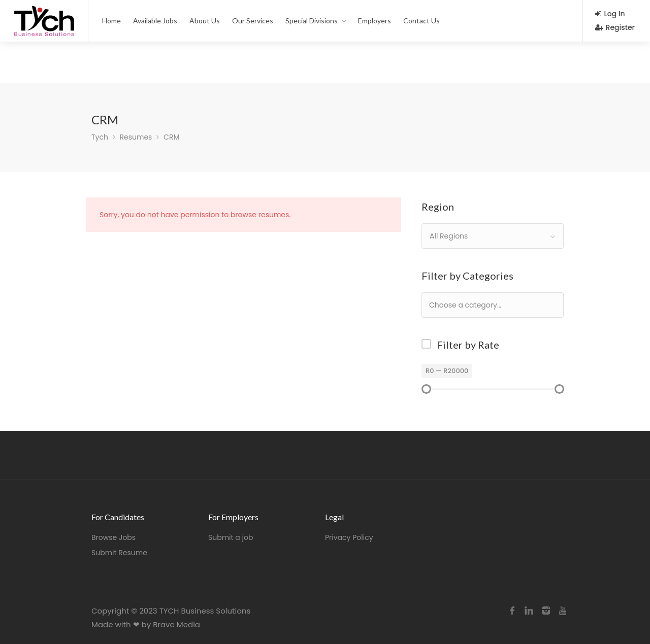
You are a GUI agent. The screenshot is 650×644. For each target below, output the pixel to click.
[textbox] (498, 305)
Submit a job (231, 537)
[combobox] (493, 236)
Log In (610, 14)
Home (111, 21)
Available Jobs (155, 21)
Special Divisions (312, 21)
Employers (375, 21)
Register (615, 27)
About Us (205, 21)
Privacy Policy (349, 537)
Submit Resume (119, 553)
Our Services (253, 21)
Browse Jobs (113, 537)
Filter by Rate (468, 345)
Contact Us (421, 21)
